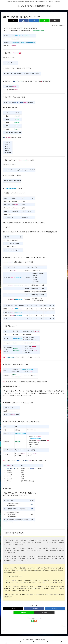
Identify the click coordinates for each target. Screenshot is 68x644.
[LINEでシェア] (44, 21)
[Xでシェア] (13, 21)
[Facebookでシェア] (24, 21)
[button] (55, 21)
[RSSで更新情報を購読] (36, 621)
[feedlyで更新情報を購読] (32, 621)
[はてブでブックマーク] (34, 21)
